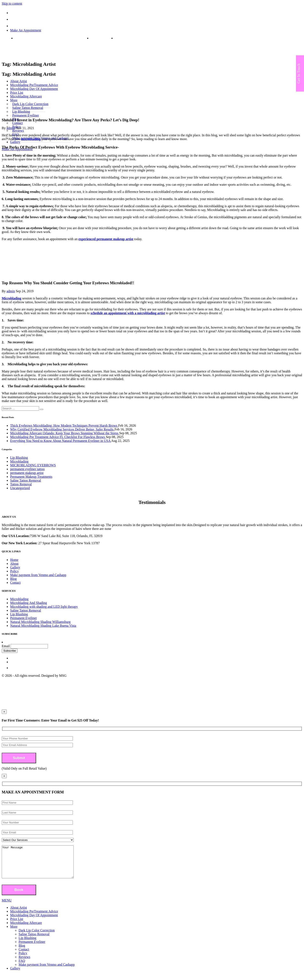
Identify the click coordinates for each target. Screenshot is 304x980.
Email (6, 646)
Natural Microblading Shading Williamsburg (40, 622)
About (14, 564)
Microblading (12, 298)
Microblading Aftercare (26, 929)
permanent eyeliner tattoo (27, 469)
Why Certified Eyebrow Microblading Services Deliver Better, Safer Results (62, 429)
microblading (31, 139)
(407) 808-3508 (101, 38)
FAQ (22, 967)
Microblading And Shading (28, 603)
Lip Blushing (19, 458)
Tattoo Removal (21, 484)
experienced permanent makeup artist (106, 239)
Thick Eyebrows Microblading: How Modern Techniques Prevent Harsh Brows (64, 426)
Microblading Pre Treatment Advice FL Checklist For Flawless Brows (58, 437)
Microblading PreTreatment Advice (34, 918)
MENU (7, 907)
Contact (15, 583)
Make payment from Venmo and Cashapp (38, 575)
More (14, 933)
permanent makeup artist (27, 473)
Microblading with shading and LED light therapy (44, 607)
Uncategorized (20, 488)
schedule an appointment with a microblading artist (128, 313)
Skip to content (12, 3)
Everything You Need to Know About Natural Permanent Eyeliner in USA (61, 441)
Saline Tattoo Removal (26, 480)
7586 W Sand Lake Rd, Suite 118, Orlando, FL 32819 (51, 38)
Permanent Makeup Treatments (31, 477)
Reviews (24, 963)
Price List (17, 925)
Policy (14, 571)
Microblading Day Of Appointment (34, 921)
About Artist (19, 914)
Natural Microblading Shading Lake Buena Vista (43, 626)
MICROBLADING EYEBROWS (33, 465)
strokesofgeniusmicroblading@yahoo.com (143, 38)
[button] (42, 409)
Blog (13, 579)
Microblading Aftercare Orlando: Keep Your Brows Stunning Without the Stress (65, 433)
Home (14, 560)
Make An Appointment (26, 30)
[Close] (4, 776)
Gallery (15, 142)
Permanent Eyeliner (26, 115)
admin (11, 128)
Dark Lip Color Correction (37, 937)
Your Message (42, 865)
